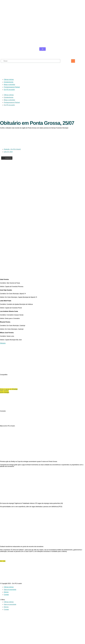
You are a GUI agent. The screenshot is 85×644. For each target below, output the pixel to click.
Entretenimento (9, 87)
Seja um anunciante (10, 614)
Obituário (3, 354)
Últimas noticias (9, 611)
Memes (6, 616)
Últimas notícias (9, 84)
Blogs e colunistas (9, 89)
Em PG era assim (9, 94)
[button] (42, 624)
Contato (6, 619)
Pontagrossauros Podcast (12, 92)
